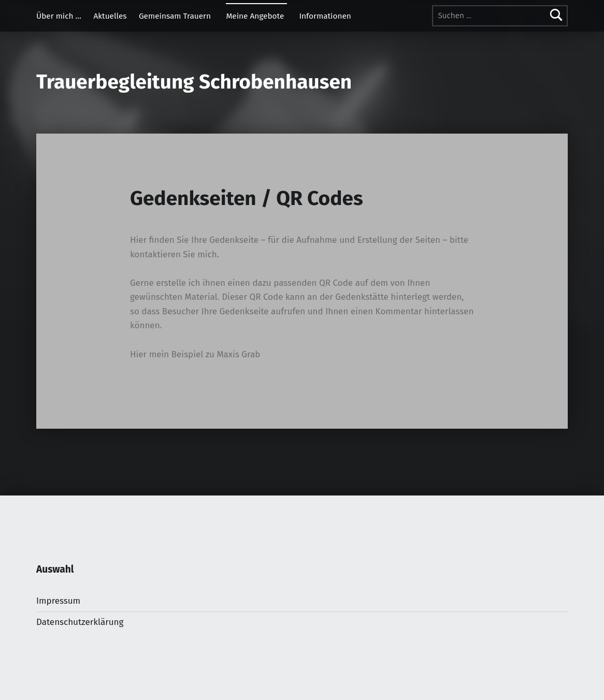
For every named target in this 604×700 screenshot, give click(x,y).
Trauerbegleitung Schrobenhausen (194, 82)
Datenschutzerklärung (80, 622)
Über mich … (59, 16)
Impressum (58, 601)
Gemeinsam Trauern (175, 16)
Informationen (325, 16)
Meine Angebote (255, 16)
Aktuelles (110, 16)
